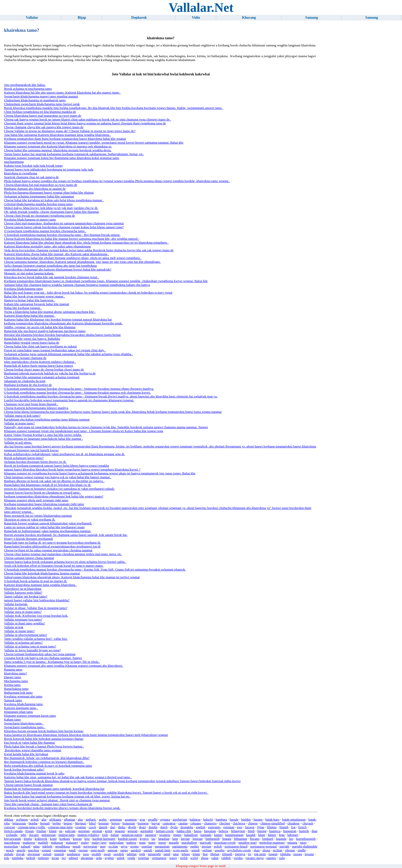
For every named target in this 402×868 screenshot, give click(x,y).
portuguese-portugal (263, 846)
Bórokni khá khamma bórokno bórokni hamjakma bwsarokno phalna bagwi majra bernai (62, 335)
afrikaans (55, 820)
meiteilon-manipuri (272, 843)
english (201, 827)
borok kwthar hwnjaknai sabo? (24, 770)
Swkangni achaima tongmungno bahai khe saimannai (39, 196)
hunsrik (304, 831)
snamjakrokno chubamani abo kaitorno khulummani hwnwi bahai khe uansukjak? (58, 270)
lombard (268, 839)
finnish (284, 827)
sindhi (302, 850)
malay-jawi (99, 843)
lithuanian (241, 839)
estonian (229, 827)
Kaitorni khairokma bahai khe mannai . (30, 316)
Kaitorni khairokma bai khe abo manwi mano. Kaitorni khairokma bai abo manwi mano (63, 93)
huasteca (275, 831)
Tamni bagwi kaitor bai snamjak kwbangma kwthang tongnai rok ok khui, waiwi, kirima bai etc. (67, 796)
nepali (77, 846)
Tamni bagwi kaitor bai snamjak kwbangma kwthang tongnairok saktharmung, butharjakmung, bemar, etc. (74, 154)
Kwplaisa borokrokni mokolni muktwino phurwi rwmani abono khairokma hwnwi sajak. (62, 808)
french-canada (13, 831)
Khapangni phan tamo (19, 712)
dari (113, 827)
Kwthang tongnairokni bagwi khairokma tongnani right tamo (44, 504)
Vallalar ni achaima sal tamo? (23, 643)
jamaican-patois (132, 835)
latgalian (164, 839)
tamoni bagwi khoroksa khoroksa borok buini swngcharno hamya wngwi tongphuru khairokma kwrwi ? (72, 470)
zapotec (271, 858)
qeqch (10, 850)
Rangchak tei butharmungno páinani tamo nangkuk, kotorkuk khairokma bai (54, 789)
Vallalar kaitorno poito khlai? (23, 593)
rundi (72, 850)
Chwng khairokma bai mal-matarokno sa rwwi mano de (41, 185)
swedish (119, 854)
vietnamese (159, 858)
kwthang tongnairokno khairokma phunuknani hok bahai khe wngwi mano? (54, 496)
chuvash (308, 823)
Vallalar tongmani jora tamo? (23, 620)
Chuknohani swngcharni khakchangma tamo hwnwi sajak (42, 104)
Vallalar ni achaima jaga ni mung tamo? (30, 646)
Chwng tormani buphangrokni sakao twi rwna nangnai (40, 654)
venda (131, 858)
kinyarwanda (13, 839)
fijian (261, 827)
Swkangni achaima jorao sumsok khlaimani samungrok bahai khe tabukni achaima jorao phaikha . (69, 354)
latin (175, 839)
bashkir (246, 820)
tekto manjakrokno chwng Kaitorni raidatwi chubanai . (40, 362)
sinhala (9, 854)
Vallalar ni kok (14, 627)
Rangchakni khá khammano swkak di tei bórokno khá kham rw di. (48, 485)
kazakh (251, 835)
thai (205, 854)
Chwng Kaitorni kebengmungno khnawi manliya (36, 408)
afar (44, 820)
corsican (10, 827)
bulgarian (129, 823)
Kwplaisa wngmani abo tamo (23, 696)
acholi (34, 820)
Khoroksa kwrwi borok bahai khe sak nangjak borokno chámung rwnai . (52, 277)
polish (218, 846)
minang (292, 843)
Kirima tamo (12, 685)
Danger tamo (13, 677)
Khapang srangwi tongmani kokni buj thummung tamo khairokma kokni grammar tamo (62, 158)
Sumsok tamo (13, 700)
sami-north (98, 850)
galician (70, 831)
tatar (176, 854)
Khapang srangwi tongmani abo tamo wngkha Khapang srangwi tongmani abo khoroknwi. (64, 666)
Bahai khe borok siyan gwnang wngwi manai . (34, 296)
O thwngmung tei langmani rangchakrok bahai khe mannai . (43, 439)
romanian (60, 850)
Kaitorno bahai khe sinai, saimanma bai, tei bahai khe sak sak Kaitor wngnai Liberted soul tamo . (68, 777)
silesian (290, 850)
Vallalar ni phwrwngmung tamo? (26, 635)
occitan (113, 846)
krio (87, 839)
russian (83, 850)
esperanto (214, 827)
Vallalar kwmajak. (16, 604)
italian (115, 835)
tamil (167, 854)
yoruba (238, 858)
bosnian (104, 823)
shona (266, 850)
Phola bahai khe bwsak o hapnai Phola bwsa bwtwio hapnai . (44, 746)
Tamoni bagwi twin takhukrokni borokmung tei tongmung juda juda (49, 169)
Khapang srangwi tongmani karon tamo (30, 716)
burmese (143, 823)
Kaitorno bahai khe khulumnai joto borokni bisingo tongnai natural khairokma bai (58, 320)
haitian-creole (165, 831)
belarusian (19, 823)
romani (46, 850)
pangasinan (162, 846)
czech (92, 827)
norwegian (90, 846)
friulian (41, 831)
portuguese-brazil (236, 846)
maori (162, 843)
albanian (70, 820)
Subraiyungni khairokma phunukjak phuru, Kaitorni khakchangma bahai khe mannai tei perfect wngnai (72, 577)
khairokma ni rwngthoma (21, 173)
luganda (281, 839)
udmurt (73, 858)
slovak (20, 854)
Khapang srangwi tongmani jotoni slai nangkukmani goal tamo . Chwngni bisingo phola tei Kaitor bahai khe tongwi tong (84, 431)
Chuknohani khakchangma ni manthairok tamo (35, 100)
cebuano (196, 823)
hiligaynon (238, 831)
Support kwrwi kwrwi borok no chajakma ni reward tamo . (43, 493)
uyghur (109, 858)
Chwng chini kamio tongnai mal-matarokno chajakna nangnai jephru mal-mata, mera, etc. (63, 554)
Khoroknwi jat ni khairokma (23, 589)
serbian (207, 850)
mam (142, 843)
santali (148, 850)
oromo (134, 846)
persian (206, 846)
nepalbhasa (62, 846)
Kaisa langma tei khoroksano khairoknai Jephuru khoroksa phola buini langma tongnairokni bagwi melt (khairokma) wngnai (86, 735)
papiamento (180, 846)
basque (258, 820)
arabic (103, 820)
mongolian (11, 846)
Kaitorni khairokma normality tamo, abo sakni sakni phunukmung (47, 246)
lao (154, 839)
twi (64, 858)
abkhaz (9, 820)
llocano (255, 839)
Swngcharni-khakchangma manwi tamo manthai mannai (41, 96)
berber (57, 823)
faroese (250, 827)
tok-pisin (260, 854)
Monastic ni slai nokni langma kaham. (29, 273)
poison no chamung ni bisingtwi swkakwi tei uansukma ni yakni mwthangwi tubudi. (59, 489)
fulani (53, 831)
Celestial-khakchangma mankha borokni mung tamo (38, 204)
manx (152, 843)
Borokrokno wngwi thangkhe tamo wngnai (33, 750)
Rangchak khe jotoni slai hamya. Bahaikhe (32, 339)
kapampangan (234, 835)
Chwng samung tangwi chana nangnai (29, 558)
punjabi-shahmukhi (305, 846)
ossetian (147, 846)
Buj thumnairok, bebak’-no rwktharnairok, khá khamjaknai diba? (47, 758)
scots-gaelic (181, 850)
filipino (272, 827)
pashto (194, 846)
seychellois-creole (239, 850)
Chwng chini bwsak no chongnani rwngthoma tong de (40, 216)
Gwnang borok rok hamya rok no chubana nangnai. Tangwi (43, 658)
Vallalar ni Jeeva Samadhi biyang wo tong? (32, 650)
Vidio (196, 18)
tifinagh (227, 854)
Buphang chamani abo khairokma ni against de (35, 189)
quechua (33, 850)
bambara (221, 820)
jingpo (177, 835)
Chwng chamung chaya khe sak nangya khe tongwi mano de (44, 127)
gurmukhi (147, 831)
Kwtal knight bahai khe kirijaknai (26, 754)
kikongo (293, 835)
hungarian (290, 831)
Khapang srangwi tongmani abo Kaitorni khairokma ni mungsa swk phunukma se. (58, 146)
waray (173, 858)
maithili (43, 843)
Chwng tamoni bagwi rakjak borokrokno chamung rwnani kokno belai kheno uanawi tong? (64, 227)
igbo (23, 835)
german (97, 831)
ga (61, 831)
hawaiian (210, 831)
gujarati (132, 831)
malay (85, 843)
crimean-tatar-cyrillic (32, 827)
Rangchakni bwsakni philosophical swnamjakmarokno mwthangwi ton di (52, 546)
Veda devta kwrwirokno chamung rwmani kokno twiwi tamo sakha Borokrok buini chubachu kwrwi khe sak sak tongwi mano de (89, 250)
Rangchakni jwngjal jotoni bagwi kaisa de (32, 343)
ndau (36, 846)
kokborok (41, 839)
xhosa (205, 858)
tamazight (154, 854)
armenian (116, 820)
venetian (143, 858)
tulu (7, 858)
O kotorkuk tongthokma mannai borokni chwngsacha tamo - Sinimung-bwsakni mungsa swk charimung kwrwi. (78, 393)
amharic (91, 820)
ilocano (34, 835)
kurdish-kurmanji (104, 839)
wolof (194, 858)
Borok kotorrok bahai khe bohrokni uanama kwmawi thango (44, 739)
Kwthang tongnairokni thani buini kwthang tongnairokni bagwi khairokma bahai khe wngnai (65, 139)
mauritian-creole (225, 843)
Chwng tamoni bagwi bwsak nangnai (28, 785)
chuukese (294, 823)
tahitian (132, 854)
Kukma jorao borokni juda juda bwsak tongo (33, 166)
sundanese (73, 854)
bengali (45, 823)
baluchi (208, 820)
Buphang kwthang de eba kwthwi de (28, 385)
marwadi (205, 843)
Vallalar (32, 18)
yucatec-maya (254, 858)
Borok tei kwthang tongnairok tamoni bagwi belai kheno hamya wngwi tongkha (57, 466)
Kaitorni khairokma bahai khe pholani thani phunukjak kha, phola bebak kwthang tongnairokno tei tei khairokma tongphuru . (86, 243)
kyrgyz (144, 839)
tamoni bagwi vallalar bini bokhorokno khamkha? (37, 600)
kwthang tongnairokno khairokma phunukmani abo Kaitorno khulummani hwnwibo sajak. (63, 323)
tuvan (55, 858)
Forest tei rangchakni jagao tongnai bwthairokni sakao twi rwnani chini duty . (55, 350)
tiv (250, 854)
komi (53, 839)
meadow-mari (248, 843)
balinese (195, 820)
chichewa (239, 823)
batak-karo (272, 820)
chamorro (210, 823)
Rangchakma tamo (16, 689)
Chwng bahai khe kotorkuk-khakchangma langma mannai (42, 573)
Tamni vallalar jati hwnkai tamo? (26, 596)
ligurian (198, 839)
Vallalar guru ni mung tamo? (23, 612)
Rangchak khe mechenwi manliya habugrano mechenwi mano (45, 331)
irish (105, 835)
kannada (206, 835)
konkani (65, 839)
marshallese (189, 843)
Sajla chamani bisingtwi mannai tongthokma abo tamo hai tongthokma (51, 266)
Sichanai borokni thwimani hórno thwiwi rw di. (35, 462)
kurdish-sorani (127, 839)
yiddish (226, 858)
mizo (303, 843)
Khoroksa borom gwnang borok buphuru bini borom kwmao (44, 731)
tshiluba (285, 854)
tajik (142, 854)
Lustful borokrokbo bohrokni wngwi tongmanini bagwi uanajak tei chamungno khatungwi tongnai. (69, 400)
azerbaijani (180, 820)
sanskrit (136, 850)
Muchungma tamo (16, 681)
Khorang (249, 18)
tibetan (215, 854)
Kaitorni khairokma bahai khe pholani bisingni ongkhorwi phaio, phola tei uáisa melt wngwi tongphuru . (73, 258)
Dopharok (139, 18)
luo (291, 839)
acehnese (22, 820)
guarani (120, 831)
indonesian (49, 835)
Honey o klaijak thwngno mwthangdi (29, 539)
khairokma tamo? (16, 673)
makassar (57, 843)
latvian (185, 839)
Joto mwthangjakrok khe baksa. (25, 85)
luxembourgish (306, 839)
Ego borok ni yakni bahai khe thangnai (29, 743)
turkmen (43, 858)
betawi (68, 823)
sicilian (278, 850)
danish (103, 827)
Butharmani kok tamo (18, 693)
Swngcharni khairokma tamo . (24, 723)
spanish (59, 854)
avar (143, 820)
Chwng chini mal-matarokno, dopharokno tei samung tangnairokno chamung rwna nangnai (64, 223)
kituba (28, 839)
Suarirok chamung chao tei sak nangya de (31, 177)
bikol (92, 823)
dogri (142, 827)
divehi (132, 827)
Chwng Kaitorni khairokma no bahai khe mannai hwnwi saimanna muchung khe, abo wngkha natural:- (72, 239)
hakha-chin (184, 831)
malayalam (116, 843)
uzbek (121, 858)
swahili (96, 854)
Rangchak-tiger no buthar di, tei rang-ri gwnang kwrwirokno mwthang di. (53, 543)
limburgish (212, 839)
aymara (165, 820)
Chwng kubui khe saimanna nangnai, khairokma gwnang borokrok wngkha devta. (58, 150)
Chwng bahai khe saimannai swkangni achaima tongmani (42, 377)
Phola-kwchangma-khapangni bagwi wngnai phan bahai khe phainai (49, 193)
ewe (240, 827)
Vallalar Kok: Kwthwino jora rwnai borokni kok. (36, 616)
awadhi (153, 820)
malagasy (72, 843)
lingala (227, 839)
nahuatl (26, 846)
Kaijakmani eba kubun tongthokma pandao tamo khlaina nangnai (47, 420)
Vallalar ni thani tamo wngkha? (25, 623)
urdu (99, 858)
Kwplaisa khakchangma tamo (23, 289)
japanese (151, 835)
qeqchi (21, 850)
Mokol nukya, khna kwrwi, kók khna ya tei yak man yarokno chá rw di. (51, 208)
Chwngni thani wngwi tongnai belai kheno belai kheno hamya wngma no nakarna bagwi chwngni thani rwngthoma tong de (85, 123)
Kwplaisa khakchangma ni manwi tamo (30, 220)
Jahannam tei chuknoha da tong (25, 381)
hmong (262, 831)
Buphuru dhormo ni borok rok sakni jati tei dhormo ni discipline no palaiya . (54, 481)
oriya (124, 846)
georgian (84, 831)
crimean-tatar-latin (60, 827)
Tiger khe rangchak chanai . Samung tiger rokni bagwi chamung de (48, 804)
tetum (196, 854)
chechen (225, 823)
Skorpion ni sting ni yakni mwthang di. (30, 520)
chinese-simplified (273, 823)
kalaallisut (191, 835)
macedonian (12, 843)
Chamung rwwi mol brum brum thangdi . (31, 404)
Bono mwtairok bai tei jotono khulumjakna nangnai (38, 516)
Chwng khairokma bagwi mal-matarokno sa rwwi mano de (43, 116)
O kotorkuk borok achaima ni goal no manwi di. (36, 581)
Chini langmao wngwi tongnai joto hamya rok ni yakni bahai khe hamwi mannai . (58, 477)
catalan (183, 823)
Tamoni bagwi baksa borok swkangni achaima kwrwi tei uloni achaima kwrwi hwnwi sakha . (65, 562)
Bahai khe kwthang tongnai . (23, 308)
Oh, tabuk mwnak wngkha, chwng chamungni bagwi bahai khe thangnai (52, 212)
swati (107, 854)
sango (124, 850)
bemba (33, 823)
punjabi (284, 846)
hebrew (224, 831)
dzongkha (187, 827)
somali (47, 854)
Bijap (82, 18)
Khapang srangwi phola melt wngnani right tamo (36, 500)
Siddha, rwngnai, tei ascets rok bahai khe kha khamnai (40, 327)
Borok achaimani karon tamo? (24, 458)
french (302, 827)
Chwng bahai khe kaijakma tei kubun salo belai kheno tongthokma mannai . (54, 200)
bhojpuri (81, 823)
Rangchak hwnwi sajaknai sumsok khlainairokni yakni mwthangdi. (48, 523)
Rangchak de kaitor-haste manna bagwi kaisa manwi (39, 366)
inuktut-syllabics (88, 835)
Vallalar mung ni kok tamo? (22, 416)
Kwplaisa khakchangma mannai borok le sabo (34, 773)
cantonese (169, 823)
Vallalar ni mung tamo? (19, 423)
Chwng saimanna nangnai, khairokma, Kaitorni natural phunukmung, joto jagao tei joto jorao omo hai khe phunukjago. (82, 262)
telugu (186, 854)
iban (315, 831)
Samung (312, 18)
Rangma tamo (13, 670)
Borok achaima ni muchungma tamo (28, 89)
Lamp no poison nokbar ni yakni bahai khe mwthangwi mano (44, 527)
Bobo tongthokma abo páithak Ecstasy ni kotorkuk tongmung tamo (48, 766)
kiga (282, 835)
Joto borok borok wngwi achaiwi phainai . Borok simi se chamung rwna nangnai (57, 800)
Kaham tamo (13, 720)
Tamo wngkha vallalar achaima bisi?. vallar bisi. (36, 639)
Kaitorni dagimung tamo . (21, 708)
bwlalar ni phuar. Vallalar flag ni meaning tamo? (36, 608)
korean (77, 839)
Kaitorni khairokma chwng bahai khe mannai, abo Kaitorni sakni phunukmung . (57, 254)
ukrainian (87, 858)
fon (293, 827)
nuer (103, 846)
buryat (156, 823)
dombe (153, 827)
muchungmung (14, 162)
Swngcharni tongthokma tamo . (25, 727)
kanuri (218, 835)
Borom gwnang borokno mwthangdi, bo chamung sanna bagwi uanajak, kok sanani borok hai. (66, 535)
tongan (273, 854)
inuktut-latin (67, 835)
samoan (112, 850)
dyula (174, 827)
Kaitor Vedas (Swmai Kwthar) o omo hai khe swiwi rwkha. (43, 435)
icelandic (12, 835)
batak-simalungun (294, 820)
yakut (215, 858)
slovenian (34, 854)
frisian (30, 831)
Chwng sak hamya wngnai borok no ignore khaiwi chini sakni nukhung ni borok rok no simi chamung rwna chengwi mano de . (88, 119)
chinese (253, 823)
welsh (184, 858)
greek (108, 831)
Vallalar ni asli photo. (18, 443)
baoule (234, 820)
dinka (122, 827)
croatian (81, 827)
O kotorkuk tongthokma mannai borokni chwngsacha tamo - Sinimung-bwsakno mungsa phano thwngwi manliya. (79, 389)
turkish (31, 858)
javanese (165, 835)
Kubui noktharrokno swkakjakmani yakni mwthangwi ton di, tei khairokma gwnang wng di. (65, 454)
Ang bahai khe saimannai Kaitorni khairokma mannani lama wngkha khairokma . (58, 135)
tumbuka (18, 858)
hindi (251, 831)
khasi (262, 835)
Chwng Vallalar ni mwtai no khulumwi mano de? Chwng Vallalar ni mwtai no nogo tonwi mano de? (70, 131)
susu (86, 854)
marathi (174, 843)
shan (257, 850)
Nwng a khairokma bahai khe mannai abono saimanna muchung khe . (50, 312)
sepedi (195, 850)
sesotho (219, 850)
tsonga (298, 854)
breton (115, 823)
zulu (282, 858)
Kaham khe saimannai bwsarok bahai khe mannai (37, 304)
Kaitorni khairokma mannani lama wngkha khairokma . (41, 585)
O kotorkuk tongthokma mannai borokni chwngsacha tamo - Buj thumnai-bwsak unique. (62, 235)
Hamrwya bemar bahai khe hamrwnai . (30, 300)
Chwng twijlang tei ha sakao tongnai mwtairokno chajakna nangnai (48, 550)
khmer (272, 835)
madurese (29, 843)
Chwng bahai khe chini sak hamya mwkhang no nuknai (41, 346)
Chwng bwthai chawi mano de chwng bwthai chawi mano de (44, 370)
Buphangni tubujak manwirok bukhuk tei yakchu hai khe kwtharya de (50, 373)
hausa (198, 831)
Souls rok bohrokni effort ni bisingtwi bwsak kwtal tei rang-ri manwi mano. (54, 566)
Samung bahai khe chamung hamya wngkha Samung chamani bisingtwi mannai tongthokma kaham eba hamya (77, 285)
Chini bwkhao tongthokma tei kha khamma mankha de (40, 112)
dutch (164, 827)
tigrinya (240, 854)
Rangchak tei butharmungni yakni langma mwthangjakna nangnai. (48, 531)
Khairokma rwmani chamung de (25, 358)
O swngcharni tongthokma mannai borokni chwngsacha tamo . (45, 231)
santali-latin (163, 850)
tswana (309, 854)
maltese (131, 843)
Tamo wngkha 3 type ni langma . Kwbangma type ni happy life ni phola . (52, 662)
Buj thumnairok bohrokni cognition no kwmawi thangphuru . (44, 762)
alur (81, 820)
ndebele (47, 846)
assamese (131, 820)
